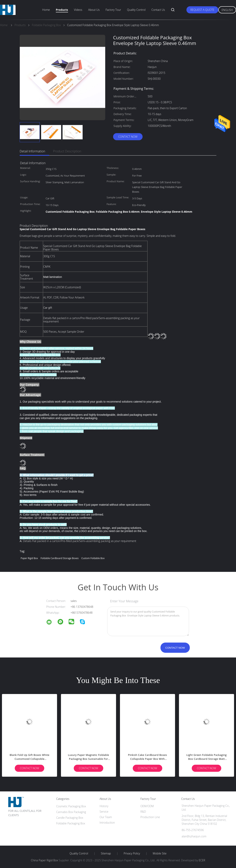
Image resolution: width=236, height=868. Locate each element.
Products (62, 10)
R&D (143, 812)
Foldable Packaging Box (71, 823)
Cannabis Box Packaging (71, 812)
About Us (94, 10)
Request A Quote (202, 10)
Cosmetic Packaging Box (71, 806)
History (104, 806)
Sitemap (106, 853)
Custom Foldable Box (93, 558)
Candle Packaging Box (70, 818)
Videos (78, 10)
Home (46, 10)
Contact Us (158, 10)
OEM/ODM (147, 806)
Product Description (67, 151)
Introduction (107, 823)
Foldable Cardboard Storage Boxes (59, 558)
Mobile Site (160, 853)
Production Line (150, 817)
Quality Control (136, 10)
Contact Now (128, 137)
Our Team (106, 817)
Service (104, 812)
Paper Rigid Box (29, 558)
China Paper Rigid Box (44, 860)
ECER (202, 860)
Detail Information (32, 151)
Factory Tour (113, 10)
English (227, 10)
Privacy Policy (132, 853)
